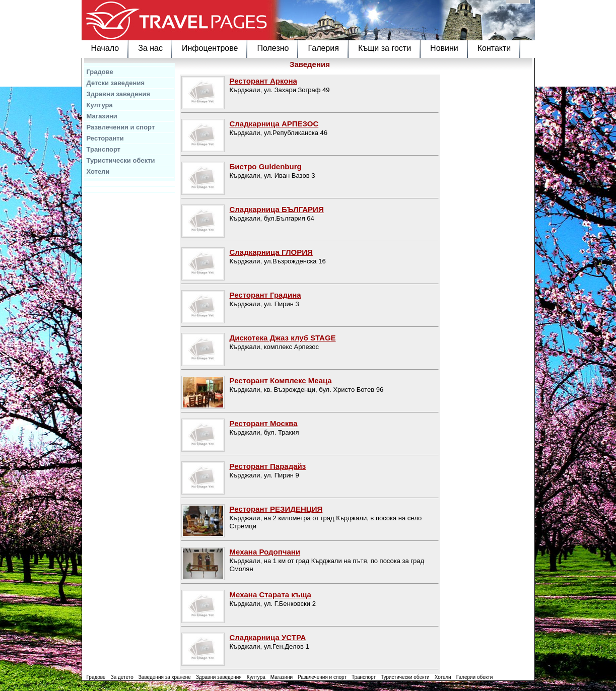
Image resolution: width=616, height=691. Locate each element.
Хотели (98, 171)
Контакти (494, 48)
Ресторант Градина (265, 295)
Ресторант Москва (264, 423)
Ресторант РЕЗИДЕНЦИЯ (276, 509)
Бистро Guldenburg (266, 166)
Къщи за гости (385, 48)
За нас (150, 48)
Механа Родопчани (265, 552)
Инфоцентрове (210, 48)
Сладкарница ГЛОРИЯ (271, 252)
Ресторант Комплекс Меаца (281, 381)
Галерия (323, 48)
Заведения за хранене (165, 677)
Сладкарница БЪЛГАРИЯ (277, 209)
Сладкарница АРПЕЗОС (274, 124)
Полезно (273, 48)
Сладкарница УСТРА (268, 637)
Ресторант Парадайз (268, 466)
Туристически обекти (121, 160)
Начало (105, 48)
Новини (444, 48)
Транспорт (104, 149)
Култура (100, 105)
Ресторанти (105, 138)
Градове (100, 72)
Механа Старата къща (270, 595)
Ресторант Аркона (263, 81)
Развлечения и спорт (121, 127)
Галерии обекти (475, 677)
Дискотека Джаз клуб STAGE (283, 338)
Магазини (102, 116)
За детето (122, 677)
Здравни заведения (119, 94)
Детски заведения (116, 83)
